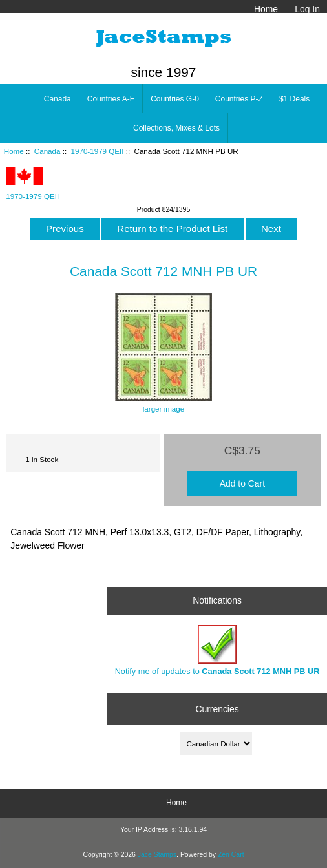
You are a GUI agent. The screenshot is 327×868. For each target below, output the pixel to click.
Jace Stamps (157, 855)
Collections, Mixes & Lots (176, 128)
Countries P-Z (239, 99)
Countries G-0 (175, 99)
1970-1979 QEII (98, 151)
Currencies (217, 709)
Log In (307, 9)
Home (266, 9)
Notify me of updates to (217, 651)
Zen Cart (231, 855)
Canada (47, 151)
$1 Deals (294, 99)
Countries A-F (111, 99)
